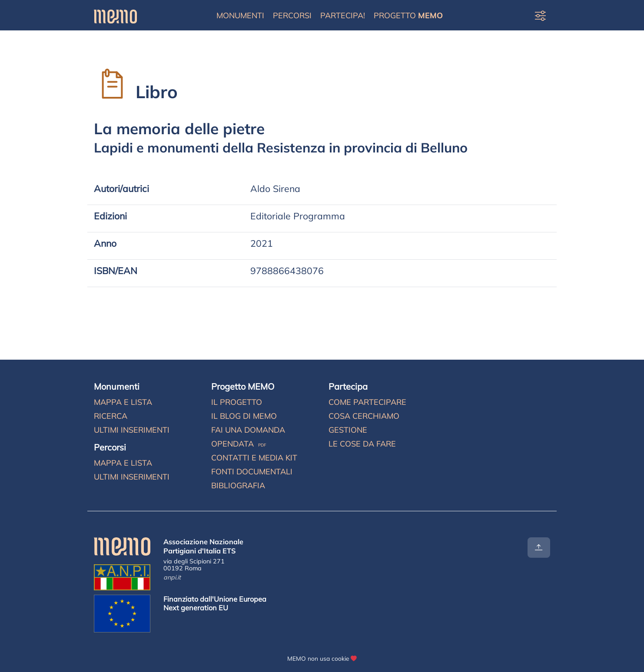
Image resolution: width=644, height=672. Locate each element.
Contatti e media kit (254, 458)
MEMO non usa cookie (318, 658)
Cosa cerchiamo (364, 416)
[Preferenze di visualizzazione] (540, 15)
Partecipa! (343, 15)
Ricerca (111, 416)
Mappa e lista (123, 402)
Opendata (239, 444)
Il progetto (237, 402)
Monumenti (240, 15)
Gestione (348, 430)
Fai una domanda (248, 430)
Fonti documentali (252, 472)
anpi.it (172, 577)
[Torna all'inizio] (539, 548)
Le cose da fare (362, 444)
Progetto (408, 15)
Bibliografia (238, 485)
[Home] (115, 15)
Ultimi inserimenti (132, 430)
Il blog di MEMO (244, 416)
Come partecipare (367, 402)
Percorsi (292, 15)
